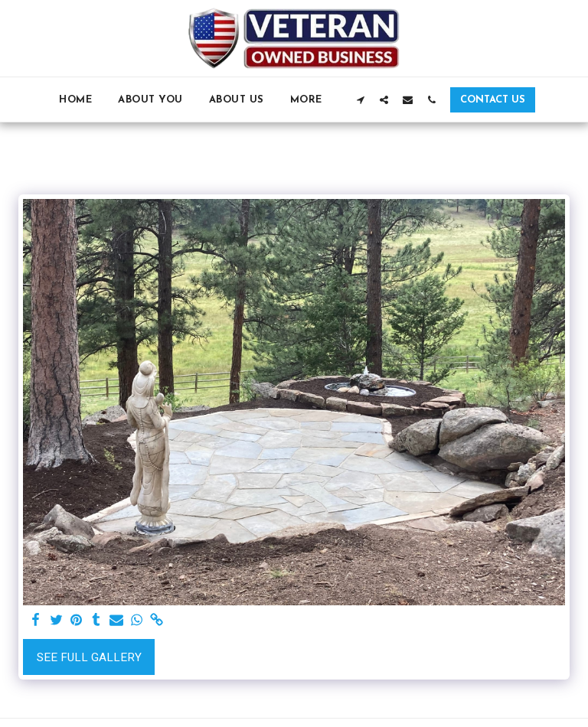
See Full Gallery (89, 657)
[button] (360, 99)
